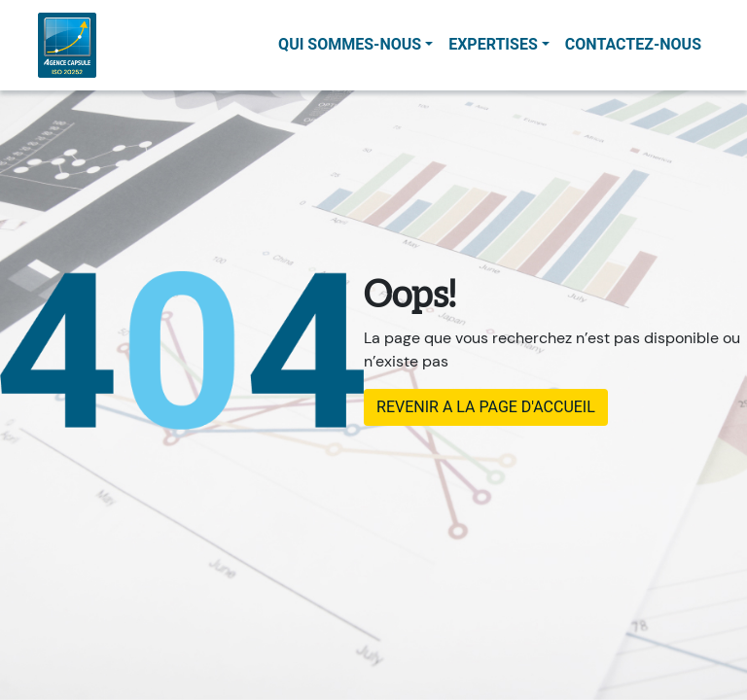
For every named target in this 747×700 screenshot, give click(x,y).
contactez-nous (633, 44)
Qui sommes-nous (350, 44)
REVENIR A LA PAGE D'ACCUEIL (486, 407)
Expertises (493, 44)
